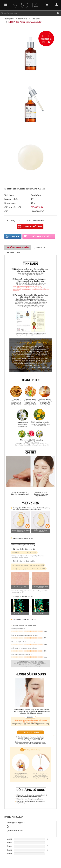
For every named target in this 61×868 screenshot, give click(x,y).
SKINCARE (23, 19)
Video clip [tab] (13, 253)
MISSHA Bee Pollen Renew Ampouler (25, 22)
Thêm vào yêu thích (39, 236)
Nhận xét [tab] (40, 248)
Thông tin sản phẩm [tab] (18, 248)
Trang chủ (9, 19)
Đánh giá (13, 236)
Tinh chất (36, 19)
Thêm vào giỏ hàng (30, 226)
